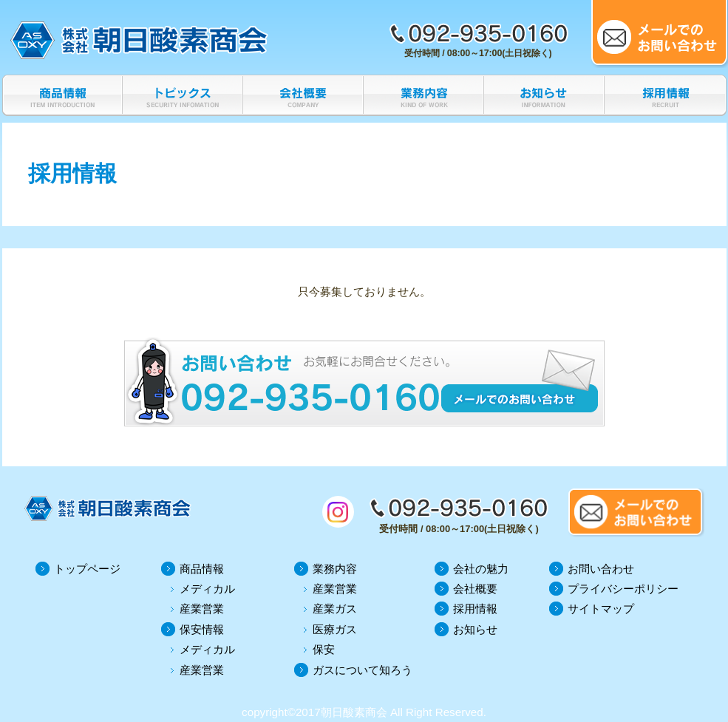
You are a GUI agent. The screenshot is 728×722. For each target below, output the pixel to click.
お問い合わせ (601, 569)
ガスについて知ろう (363, 670)
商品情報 (202, 569)
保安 (324, 649)
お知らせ (475, 629)
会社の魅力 (481, 569)
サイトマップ (601, 609)
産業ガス (335, 609)
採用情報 (475, 609)
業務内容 (335, 569)
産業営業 (202, 609)
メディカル (207, 589)
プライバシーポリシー (623, 589)
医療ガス (335, 629)
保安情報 (202, 629)
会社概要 (475, 589)
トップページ (87, 569)
